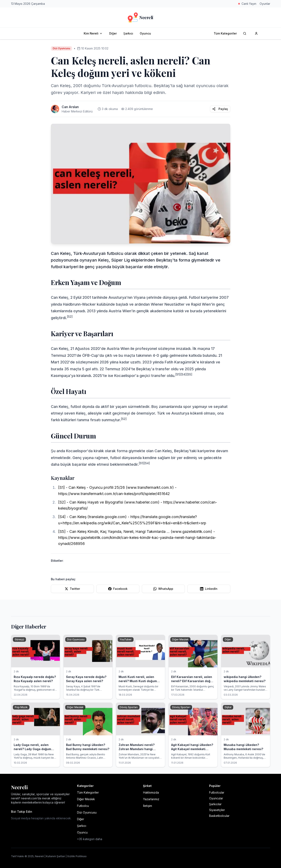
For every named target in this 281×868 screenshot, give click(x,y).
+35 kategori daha (90, 839)
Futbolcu (83, 806)
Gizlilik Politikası (77, 856)
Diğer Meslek (86, 799)
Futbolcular (217, 792)
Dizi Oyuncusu (87, 812)
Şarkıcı (128, 33)
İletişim (148, 806)
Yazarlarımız (151, 799)
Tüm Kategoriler (225, 33)
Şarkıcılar (215, 804)
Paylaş (220, 109)
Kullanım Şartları (55, 856)
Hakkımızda (151, 792)
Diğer (113, 33)
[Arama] (245, 33)
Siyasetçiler (217, 810)
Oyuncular (216, 798)
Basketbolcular (219, 816)
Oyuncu (145, 33)
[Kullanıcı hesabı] (256, 33)
